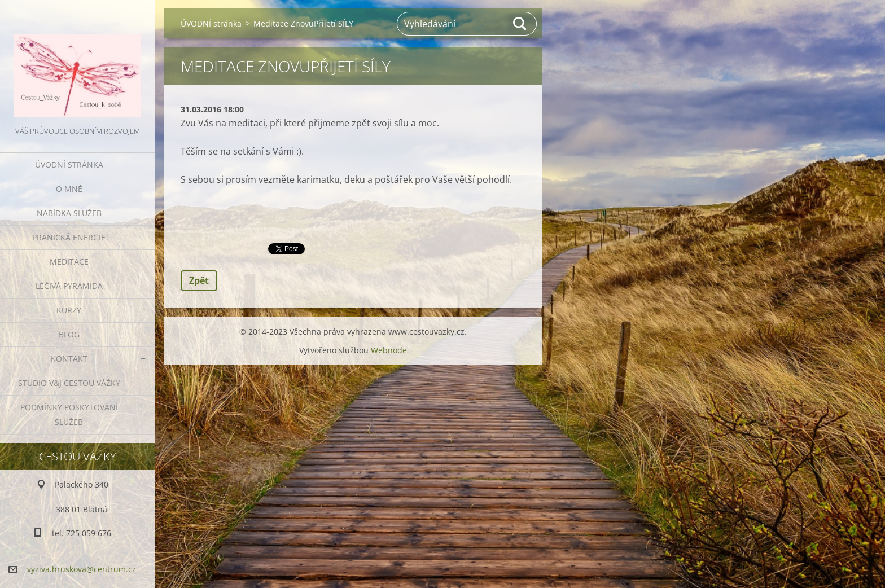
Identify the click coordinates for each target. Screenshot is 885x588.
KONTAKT (69, 359)
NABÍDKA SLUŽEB (69, 213)
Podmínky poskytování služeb (69, 414)
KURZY (69, 310)
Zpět (199, 280)
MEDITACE (69, 262)
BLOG (69, 334)
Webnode (389, 350)
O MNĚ (69, 189)
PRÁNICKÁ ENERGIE (69, 237)
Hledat (520, 24)
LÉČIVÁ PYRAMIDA (69, 286)
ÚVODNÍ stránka (69, 164)
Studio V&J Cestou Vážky (69, 383)
